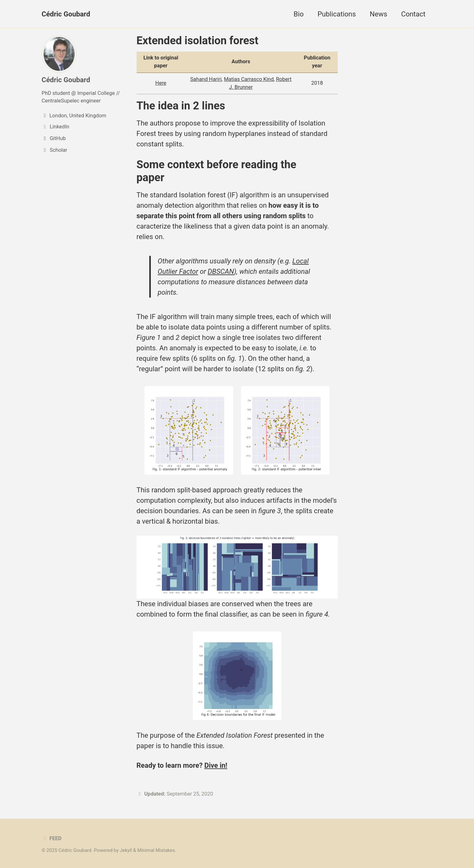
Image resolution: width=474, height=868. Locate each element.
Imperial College (96, 93)
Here (161, 83)
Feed (52, 838)
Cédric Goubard (66, 14)
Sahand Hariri (206, 79)
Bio (299, 14)
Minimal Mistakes (156, 850)
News (378, 14)
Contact (413, 14)
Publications (337, 14)
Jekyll (126, 850)
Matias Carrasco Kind (249, 79)
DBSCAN (221, 271)
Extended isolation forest (198, 40)
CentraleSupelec (61, 101)
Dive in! (216, 765)
